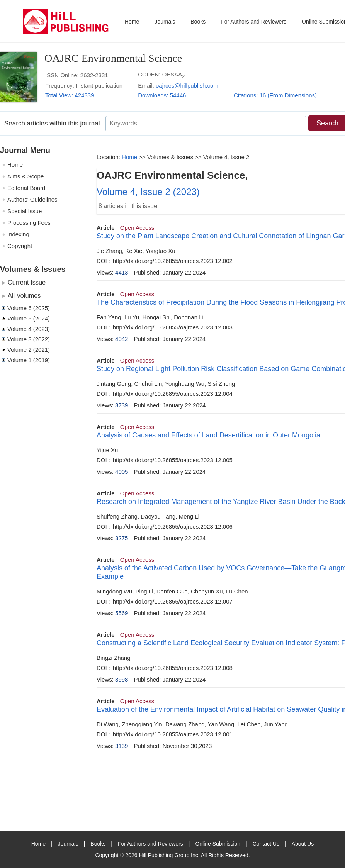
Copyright (20, 246)
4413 (122, 272)
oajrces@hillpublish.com (187, 86)
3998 (122, 679)
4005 (122, 472)
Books (198, 22)
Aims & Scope (25, 176)
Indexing (18, 234)
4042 (122, 339)
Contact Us (266, 844)
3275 (122, 538)
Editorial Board (26, 188)
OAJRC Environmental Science (113, 58)
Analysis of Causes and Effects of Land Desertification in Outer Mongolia (208, 435)
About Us (303, 844)
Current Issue (27, 282)
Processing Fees (29, 223)
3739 (122, 405)
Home (132, 22)
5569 (122, 613)
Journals (165, 22)
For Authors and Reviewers (254, 22)
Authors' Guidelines (32, 199)
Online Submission (218, 844)
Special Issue (25, 211)
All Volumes (24, 295)
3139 (122, 746)
